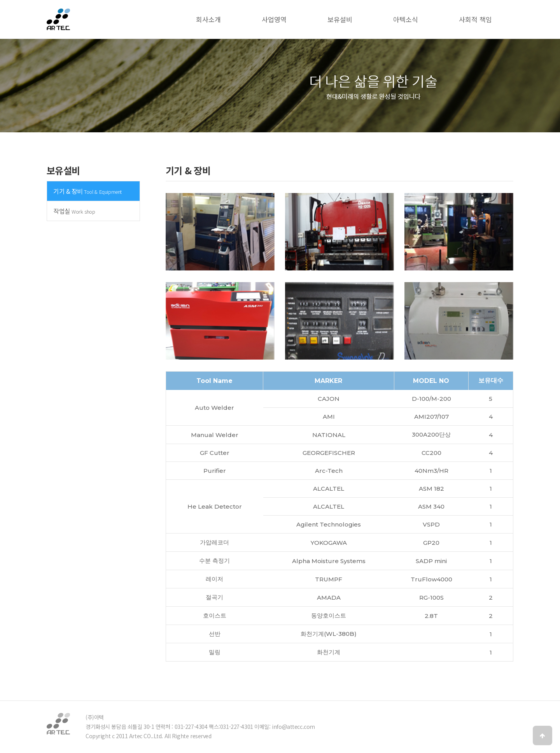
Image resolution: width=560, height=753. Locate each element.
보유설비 (340, 19)
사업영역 (274, 19)
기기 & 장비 (87, 191)
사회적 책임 (475, 19)
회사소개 (208, 19)
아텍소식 (406, 19)
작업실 (74, 211)
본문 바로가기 (0, 0)
